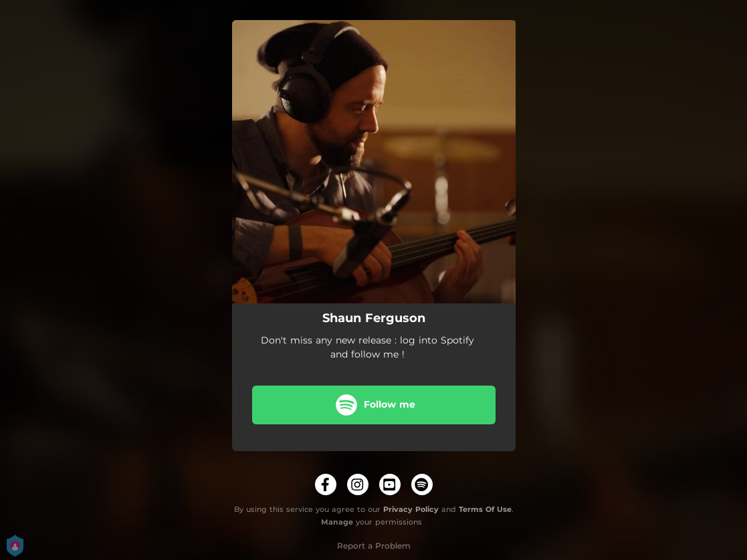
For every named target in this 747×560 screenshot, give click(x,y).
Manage (337, 522)
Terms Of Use (485, 509)
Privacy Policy (411, 509)
